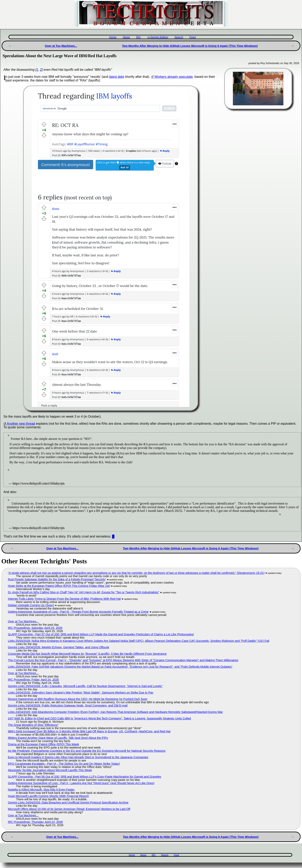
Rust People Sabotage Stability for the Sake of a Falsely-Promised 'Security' (57, 579)
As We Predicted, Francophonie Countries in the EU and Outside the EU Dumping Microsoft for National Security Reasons (87, 751)
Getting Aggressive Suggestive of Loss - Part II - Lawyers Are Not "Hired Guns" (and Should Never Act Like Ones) (81, 783)
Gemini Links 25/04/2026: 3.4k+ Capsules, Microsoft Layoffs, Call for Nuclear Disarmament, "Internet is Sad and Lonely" (85, 686)
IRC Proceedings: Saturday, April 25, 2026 (35, 628)
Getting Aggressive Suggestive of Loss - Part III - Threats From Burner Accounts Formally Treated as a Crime (78, 612)
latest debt (117, 77)
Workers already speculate (174, 77)
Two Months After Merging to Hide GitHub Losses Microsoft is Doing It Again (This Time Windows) (190, 46)
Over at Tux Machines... (61, 46)
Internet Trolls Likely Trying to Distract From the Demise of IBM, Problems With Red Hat (64, 599)
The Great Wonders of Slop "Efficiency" (33, 725)
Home (113, 37)
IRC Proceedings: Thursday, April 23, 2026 (35, 822)
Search (179, 37)
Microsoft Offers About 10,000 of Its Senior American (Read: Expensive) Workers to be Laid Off (69, 809)
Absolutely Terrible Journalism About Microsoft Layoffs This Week (50, 770)
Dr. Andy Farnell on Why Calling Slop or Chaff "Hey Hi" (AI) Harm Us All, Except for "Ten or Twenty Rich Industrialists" (84, 592)
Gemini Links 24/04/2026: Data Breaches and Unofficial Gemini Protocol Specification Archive (68, 803)
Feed (193, 37)
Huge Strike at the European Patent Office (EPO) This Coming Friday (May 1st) (59, 586)
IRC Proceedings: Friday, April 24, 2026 (33, 680)
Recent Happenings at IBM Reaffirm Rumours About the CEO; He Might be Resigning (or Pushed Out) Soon (78, 699)
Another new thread (21, 424)
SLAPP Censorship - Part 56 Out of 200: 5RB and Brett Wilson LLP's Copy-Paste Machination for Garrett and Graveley (84, 777)
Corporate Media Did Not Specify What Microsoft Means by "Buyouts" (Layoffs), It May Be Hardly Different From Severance (87, 654)
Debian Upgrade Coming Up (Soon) (31, 605)
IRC (138, 37)
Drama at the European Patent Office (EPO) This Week (43, 744)
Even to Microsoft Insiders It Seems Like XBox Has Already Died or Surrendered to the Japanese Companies (78, 757)
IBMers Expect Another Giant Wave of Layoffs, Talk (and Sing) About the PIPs (58, 738)
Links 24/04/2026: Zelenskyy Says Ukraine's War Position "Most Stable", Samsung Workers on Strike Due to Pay (81, 693)
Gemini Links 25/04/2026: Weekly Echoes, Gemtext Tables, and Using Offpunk (59, 647)
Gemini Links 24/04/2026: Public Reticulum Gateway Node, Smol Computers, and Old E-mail (68, 705)
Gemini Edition (159, 37)
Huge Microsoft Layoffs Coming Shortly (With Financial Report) (48, 796)
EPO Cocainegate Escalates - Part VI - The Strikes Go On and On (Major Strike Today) (64, 764)
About (126, 37)
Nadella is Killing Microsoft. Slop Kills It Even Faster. (41, 790)
